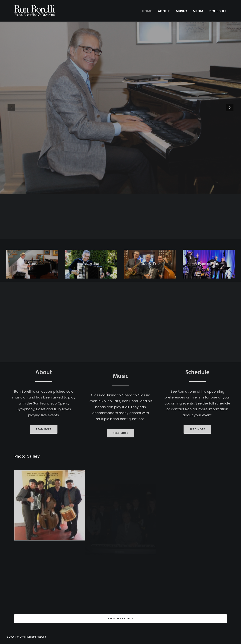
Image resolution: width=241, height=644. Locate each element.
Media (198, 11)
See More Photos (121, 619)
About (164, 11)
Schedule (218, 11)
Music (181, 11)
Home (147, 11)
